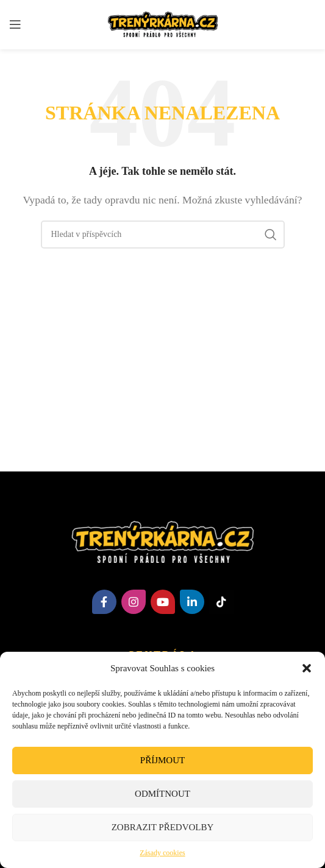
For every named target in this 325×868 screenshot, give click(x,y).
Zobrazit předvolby (163, 827)
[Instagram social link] (134, 602)
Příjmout (162, 760)
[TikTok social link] (221, 602)
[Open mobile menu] (15, 24)
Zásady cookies (162, 853)
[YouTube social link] (163, 602)
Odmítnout (162, 794)
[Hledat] (163, 235)
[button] (307, 668)
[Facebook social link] (104, 602)
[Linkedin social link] (192, 602)
